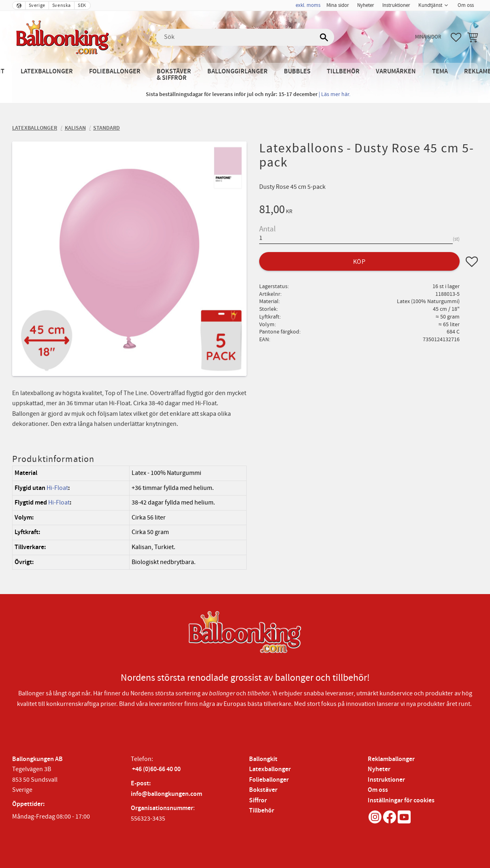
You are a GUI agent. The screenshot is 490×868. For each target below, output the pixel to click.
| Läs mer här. (334, 94)
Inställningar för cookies (401, 801)
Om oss (378, 790)
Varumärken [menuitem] (396, 72)
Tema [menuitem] (440, 72)
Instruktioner (386, 780)
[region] (129, 518)
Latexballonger (270, 769)
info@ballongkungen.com (166, 794)
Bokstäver (263, 790)
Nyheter (379, 769)
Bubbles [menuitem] (297, 72)
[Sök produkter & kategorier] (245, 37)
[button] (456, 37)
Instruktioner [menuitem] (396, 5)
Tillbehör (262, 811)
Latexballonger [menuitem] (47, 72)
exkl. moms (308, 5)
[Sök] (324, 37)
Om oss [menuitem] (466, 5)
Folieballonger (269, 780)
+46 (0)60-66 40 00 (156, 769)
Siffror (258, 801)
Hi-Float (57, 488)
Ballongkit (263, 759)
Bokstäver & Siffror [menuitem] (174, 75)
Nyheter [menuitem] (366, 5)
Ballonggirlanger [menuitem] (238, 72)
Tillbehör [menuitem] (343, 72)
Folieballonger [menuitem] (115, 72)
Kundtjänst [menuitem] (430, 5)
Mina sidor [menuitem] (338, 5)
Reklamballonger (391, 759)
